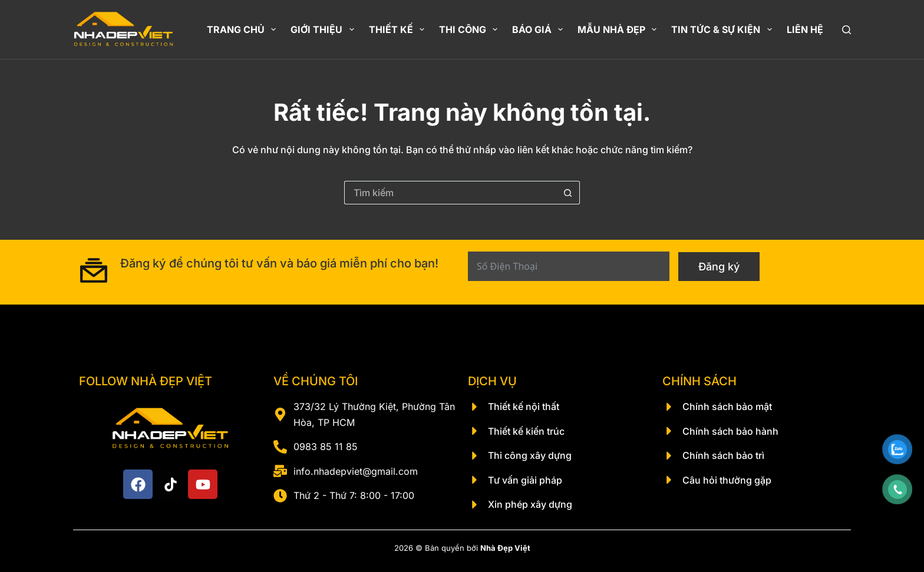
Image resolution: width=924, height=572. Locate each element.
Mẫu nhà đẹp (619, 29)
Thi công (471, 29)
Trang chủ (244, 29)
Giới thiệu (324, 29)
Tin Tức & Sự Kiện (724, 29)
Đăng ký (719, 267)
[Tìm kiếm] (847, 30)
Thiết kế (399, 29)
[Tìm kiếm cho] (450, 193)
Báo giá (540, 29)
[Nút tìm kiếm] (568, 193)
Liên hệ (805, 29)
